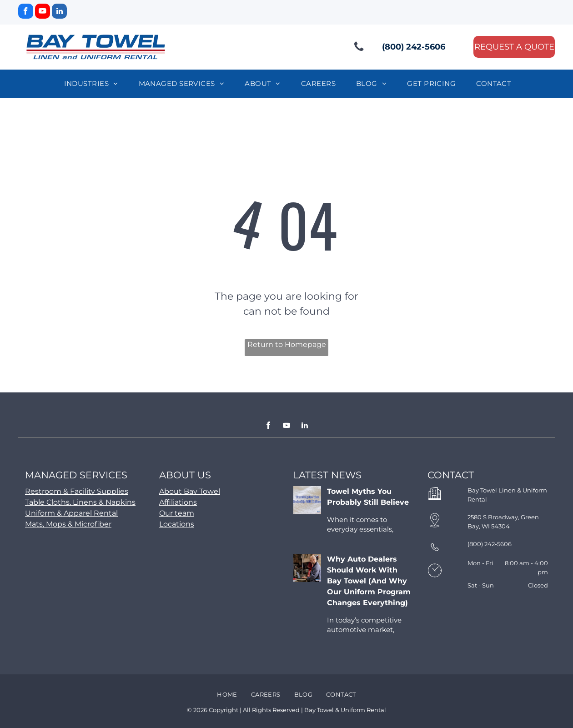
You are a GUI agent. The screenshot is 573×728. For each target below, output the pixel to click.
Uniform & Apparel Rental (71, 513)
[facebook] (26, 12)
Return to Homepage (287, 344)
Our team (177, 513)
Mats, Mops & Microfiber (68, 524)
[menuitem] (95, 84)
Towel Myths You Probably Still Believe (368, 497)
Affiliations (178, 502)
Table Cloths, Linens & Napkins (80, 502)
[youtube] (43, 12)
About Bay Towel (190, 491)
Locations (177, 524)
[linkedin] (59, 12)
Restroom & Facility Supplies (77, 491)
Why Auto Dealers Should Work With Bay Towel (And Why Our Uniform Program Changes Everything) (369, 581)
